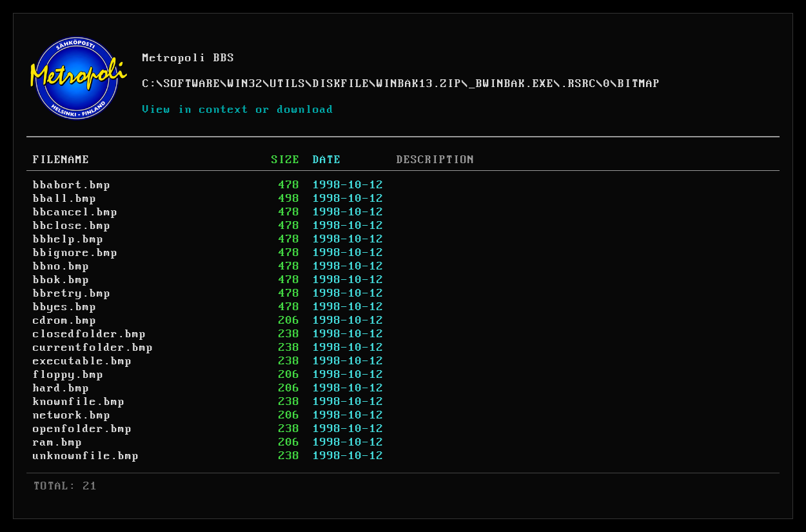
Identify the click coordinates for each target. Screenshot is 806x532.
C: (150, 84)
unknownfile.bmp (86, 456)
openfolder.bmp (83, 429)
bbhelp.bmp (68, 239)
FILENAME (61, 160)
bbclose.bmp (72, 226)
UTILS (288, 84)
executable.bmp (83, 361)
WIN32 (245, 84)
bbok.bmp (61, 280)
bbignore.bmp (75, 253)
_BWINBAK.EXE (511, 84)
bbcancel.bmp (75, 212)
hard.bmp (61, 388)
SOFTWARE (192, 84)
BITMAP (639, 84)
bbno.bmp (61, 266)
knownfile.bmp (79, 402)
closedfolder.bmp (90, 334)
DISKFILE (341, 84)
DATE (327, 160)
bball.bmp (65, 199)
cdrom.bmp (65, 320)
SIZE (286, 160)
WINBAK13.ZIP (419, 84)
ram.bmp (58, 442)
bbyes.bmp (65, 307)
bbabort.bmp (72, 185)
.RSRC (579, 84)
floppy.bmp (68, 375)
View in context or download (238, 110)
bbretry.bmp (72, 293)
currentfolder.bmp (93, 348)
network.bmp (72, 415)
